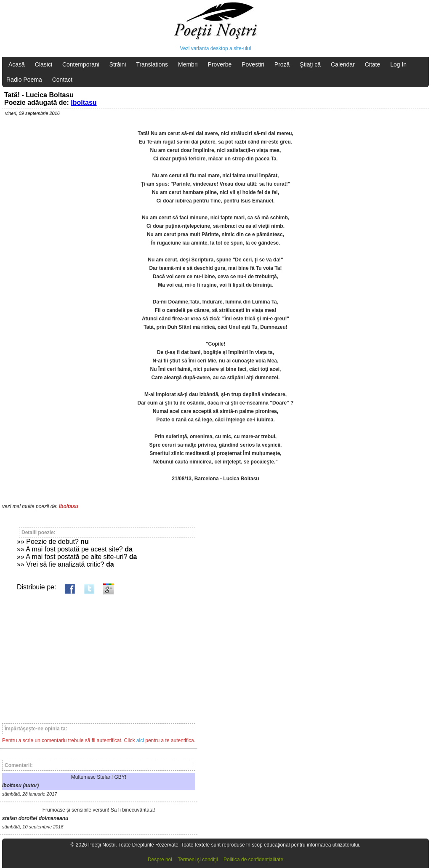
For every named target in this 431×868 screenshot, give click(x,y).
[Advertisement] (99, 655)
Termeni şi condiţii (198, 860)
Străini (118, 64)
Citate (373, 64)
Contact (62, 80)
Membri (188, 64)
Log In (398, 64)
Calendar (343, 64)
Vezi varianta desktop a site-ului (216, 48)
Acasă (17, 64)
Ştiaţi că (310, 64)
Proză (282, 64)
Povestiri (253, 64)
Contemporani (81, 64)
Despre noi (160, 860)
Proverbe (220, 64)
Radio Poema (24, 80)
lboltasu (84, 103)
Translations (152, 64)
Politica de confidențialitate (253, 860)
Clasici (44, 64)
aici (140, 740)
